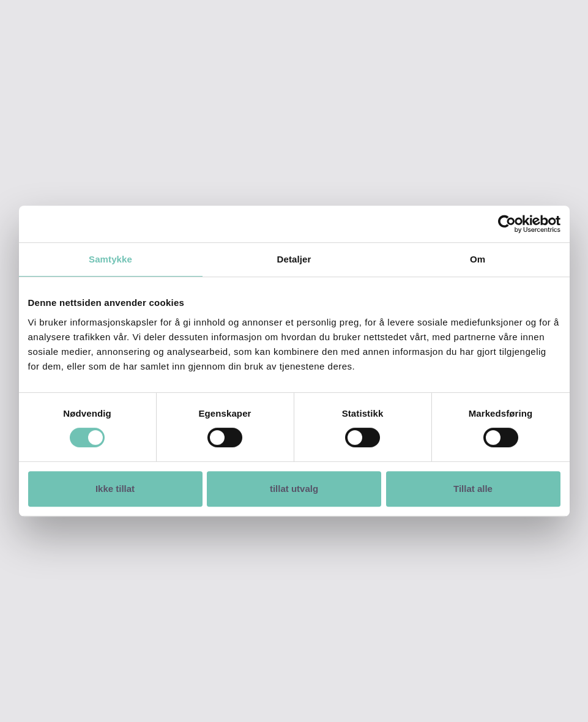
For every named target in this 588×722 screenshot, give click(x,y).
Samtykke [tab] (110, 259)
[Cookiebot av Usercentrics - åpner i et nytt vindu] (507, 224)
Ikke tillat (115, 489)
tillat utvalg (294, 489)
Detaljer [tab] (294, 259)
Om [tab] (478, 259)
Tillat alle (473, 489)
